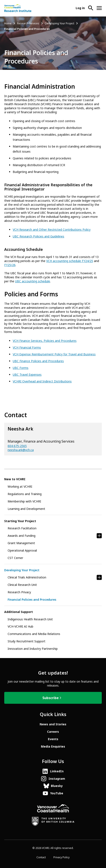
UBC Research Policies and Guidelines (38, 236)
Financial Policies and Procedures (32, 600)
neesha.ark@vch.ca (21, 450)
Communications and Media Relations (34, 634)
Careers (53, 732)
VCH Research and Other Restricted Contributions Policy (52, 230)
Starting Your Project (20, 521)
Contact (41, 857)
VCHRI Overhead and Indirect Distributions (42, 381)
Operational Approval (22, 551)
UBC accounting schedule (33, 281)
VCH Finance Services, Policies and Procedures (45, 341)
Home (8, 23)
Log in (80, 8)
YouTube (57, 793)
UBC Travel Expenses (27, 375)
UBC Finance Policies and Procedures (38, 361)
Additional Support (19, 612)
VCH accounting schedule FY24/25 (70, 261)
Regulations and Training (25, 494)
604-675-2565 (17, 446)
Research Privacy (19, 592)
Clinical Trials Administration (27, 577)
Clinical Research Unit (22, 585)
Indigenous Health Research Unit (30, 619)
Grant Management (21, 543)
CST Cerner (15, 558)
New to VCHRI (15, 479)
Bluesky (57, 786)
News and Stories (53, 724)
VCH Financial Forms (27, 348)
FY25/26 (10, 265)
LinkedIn (57, 771)
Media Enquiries (53, 747)
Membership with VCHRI (24, 501)
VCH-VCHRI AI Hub (20, 627)
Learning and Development (26, 509)
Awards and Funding (22, 536)
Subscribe (51, 698)
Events (53, 739)
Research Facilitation (22, 528)
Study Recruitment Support (26, 641)
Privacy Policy (61, 857)
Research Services (28, 23)
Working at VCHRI (20, 487)
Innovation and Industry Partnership (33, 649)
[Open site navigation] (99, 8)
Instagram (57, 779)
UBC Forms (21, 368)
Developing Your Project (60, 23)
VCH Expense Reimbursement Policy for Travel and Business (54, 354)
